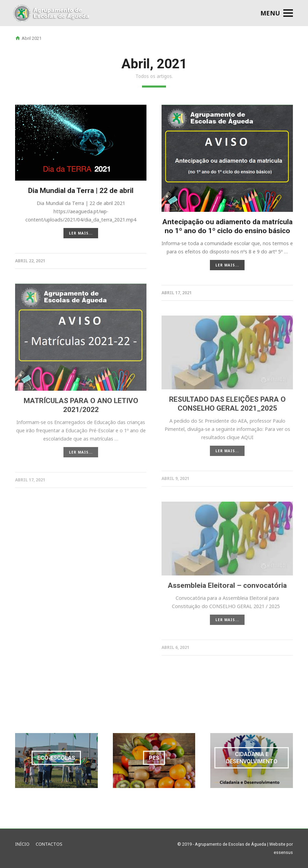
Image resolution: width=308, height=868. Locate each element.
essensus (283, 852)
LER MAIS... (81, 233)
